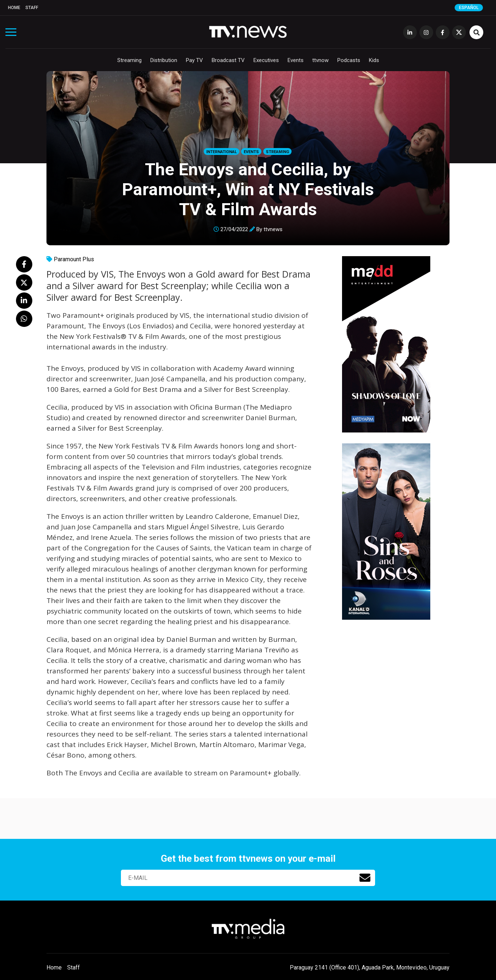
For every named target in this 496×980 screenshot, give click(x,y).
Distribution (164, 60)
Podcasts (349, 60)
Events (296, 60)
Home (14, 8)
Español (469, 8)
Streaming (129, 60)
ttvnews (273, 229)
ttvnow (320, 60)
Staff (32, 8)
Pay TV (194, 60)
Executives (266, 60)
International (221, 152)
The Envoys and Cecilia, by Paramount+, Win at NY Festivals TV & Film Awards (248, 189)
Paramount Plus (74, 259)
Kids (374, 60)
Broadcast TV (228, 60)
